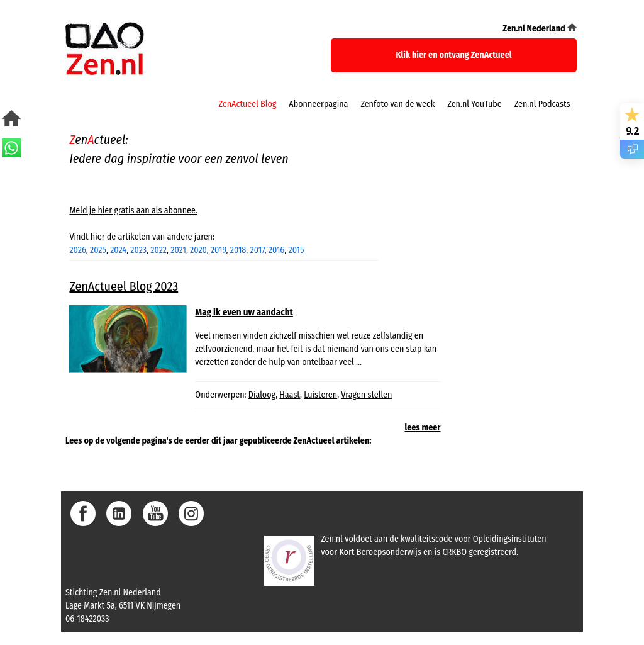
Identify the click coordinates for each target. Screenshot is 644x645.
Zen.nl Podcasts (542, 104)
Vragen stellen (366, 395)
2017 (258, 250)
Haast (290, 395)
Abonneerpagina (318, 104)
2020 (198, 250)
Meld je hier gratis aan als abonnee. (133, 210)
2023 (138, 250)
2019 (219, 250)
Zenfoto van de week (397, 104)
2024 (118, 250)
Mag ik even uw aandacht (244, 312)
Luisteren (320, 395)
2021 (178, 250)
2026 (77, 250)
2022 (158, 250)
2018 (238, 250)
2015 (296, 250)
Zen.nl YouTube (474, 104)
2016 (276, 250)
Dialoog (262, 395)
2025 (98, 250)
